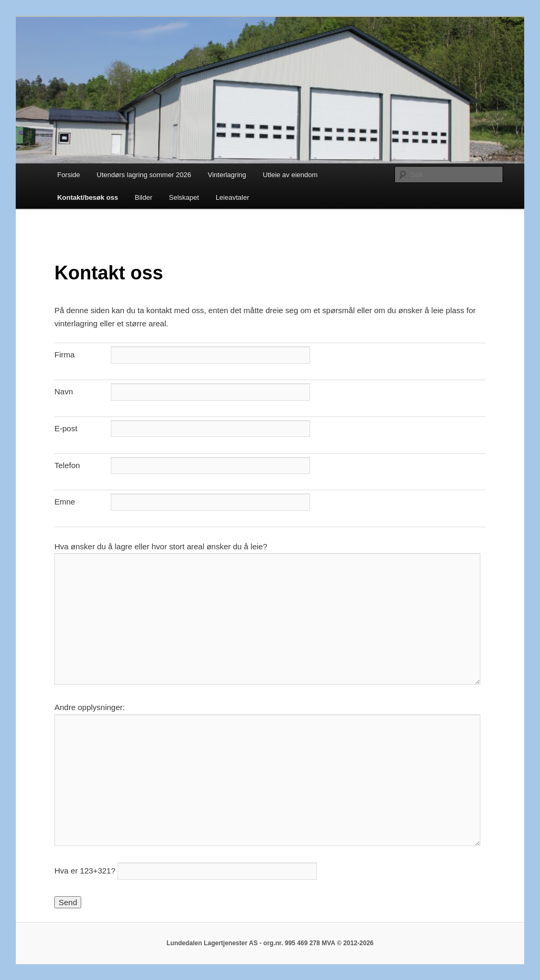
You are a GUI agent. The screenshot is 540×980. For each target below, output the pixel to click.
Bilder (144, 197)
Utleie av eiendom (290, 175)
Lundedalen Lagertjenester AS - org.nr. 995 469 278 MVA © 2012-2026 (270, 943)
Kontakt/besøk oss (88, 197)
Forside (68, 175)
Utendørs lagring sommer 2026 (144, 175)
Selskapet (184, 197)
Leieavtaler (233, 197)
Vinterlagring (227, 175)
